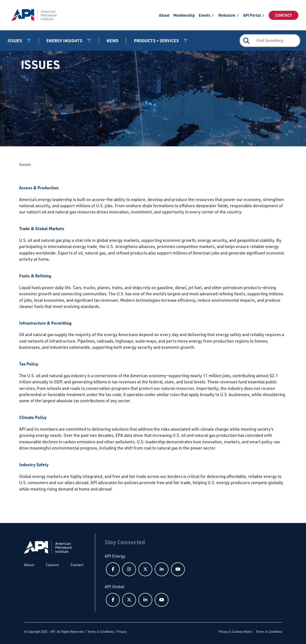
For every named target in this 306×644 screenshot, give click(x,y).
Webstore (227, 15)
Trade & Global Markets (42, 228)
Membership (184, 15)
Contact (284, 15)
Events (205, 15)
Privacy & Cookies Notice (235, 632)
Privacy (122, 632)
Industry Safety (34, 465)
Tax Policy (29, 364)
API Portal (252, 15)
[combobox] (270, 41)
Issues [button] (15, 41)
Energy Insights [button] (65, 41)
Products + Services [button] (157, 41)
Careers (52, 565)
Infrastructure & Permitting (45, 323)
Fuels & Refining (35, 276)
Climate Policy (33, 417)
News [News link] (112, 41)
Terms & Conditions (101, 632)
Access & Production (39, 188)
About (164, 15)
